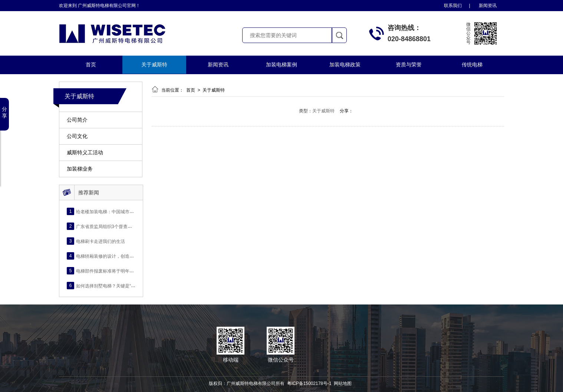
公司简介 (77, 120)
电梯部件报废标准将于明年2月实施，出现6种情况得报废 (132, 271)
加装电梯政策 (345, 65)
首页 (91, 65)
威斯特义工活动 (85, 153)
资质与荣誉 (409, 65)
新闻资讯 (488, 6)
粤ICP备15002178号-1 (309, 383)
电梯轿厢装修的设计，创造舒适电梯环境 (116, 256)
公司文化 (77, 136)
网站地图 (343, 383)
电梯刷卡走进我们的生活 (101, 241)
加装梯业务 (80, 169)
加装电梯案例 (281, 65)
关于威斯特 (154, 65)
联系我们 (453, 6)
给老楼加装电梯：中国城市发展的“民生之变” (120, 211)
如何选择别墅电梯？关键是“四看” (109, 286)
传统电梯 (472, 65)
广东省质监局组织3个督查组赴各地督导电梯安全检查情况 (133, 226)
